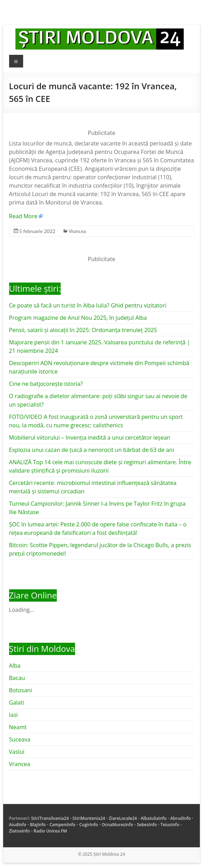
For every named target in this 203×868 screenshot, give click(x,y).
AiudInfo (18, 825)
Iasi (13, 715)
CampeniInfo (62, 825)
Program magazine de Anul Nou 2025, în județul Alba (78, 318)
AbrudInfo (181, 818)
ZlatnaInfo (20, 831)
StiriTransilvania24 (50, 818)
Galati (17, 702)
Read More (23, 216)
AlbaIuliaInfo (154, 818)
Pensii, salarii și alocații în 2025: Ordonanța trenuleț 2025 (83, 330)
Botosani (21, 690)
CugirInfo (89, 825)
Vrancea (77, 231)
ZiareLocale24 (123, 818)
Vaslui (17, 752)
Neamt (18, 727)
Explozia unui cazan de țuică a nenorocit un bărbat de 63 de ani (92, 450)
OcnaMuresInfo (117, 825)
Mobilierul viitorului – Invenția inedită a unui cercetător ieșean (90, 438)
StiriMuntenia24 (89, 818)
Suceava (20, 739)
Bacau (17, 678)
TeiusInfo (170, 825)
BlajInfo (38, 825)
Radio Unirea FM (50, 831)
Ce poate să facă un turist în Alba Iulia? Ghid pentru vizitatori (88, 305)
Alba (15, 666)
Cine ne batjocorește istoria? (46, 384)
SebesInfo (147, 825)
